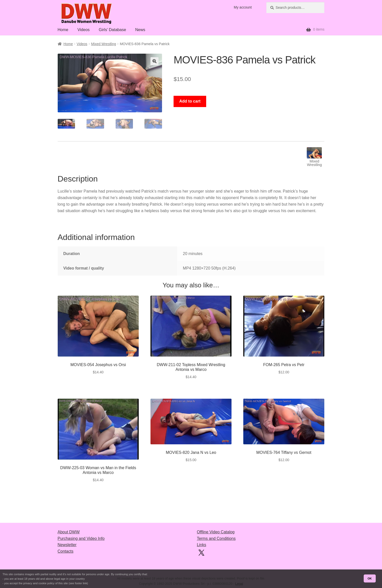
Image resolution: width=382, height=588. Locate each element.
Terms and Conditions (216, 538)
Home (63, 30)
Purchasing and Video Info (81, 538)
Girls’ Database (112, 30)
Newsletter (67, 545)
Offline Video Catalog (216, 532)
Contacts (66, 551)
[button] (155, 61)
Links (202, 545)
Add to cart (190, 101)
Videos (84, 30)
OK (370, 578)
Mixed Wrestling (103, 44)
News (140, 30)
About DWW (69, 532)
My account (243, 7)
